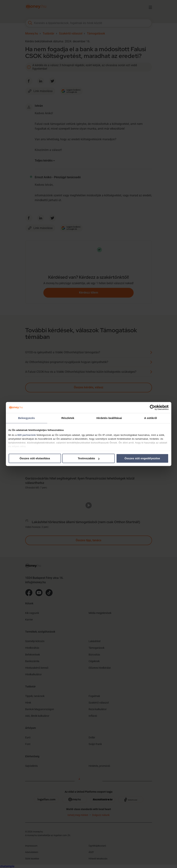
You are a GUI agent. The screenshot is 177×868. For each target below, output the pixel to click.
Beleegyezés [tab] (26, 418)
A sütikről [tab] (151, 418)
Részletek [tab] (68, 418)
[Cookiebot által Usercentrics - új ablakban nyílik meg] (152, 407)
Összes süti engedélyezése (142, 458)
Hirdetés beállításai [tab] (109, 418)
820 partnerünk (27, 435)
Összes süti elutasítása (35, 458)
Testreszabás (89, 458)
